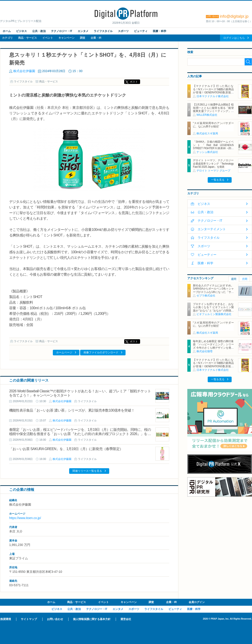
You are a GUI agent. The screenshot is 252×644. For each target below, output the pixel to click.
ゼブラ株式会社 (206, 296)
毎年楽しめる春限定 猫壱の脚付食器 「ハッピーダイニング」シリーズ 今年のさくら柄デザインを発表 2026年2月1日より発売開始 (213, 346)
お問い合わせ (55, 619)
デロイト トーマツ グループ (213, 171)
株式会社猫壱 (205, 351)
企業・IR (96, 38)
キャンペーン (66, 38)
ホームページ (64, 352)
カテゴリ (7, 38)
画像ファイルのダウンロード (101, 352)
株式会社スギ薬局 (207, 133)
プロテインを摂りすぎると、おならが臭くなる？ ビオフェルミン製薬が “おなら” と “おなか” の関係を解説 (213, 309)
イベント (48, 38)
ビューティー (207, 255)
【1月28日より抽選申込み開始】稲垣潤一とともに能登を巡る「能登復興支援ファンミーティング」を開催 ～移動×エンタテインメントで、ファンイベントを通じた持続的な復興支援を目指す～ (213, 113)
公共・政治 (39, 31)
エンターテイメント (212, 229)
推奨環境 (6, 619)
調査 (83, 38)
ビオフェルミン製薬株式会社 (214, 314)
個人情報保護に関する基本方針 (92, 619)
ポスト (134, 82)
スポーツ (123, 31)
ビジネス (21, 31)
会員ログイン (197, 602)
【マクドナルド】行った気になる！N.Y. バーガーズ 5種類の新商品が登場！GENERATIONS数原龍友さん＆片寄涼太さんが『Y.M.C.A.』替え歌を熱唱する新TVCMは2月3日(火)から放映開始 (213, 94)
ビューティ (141, 31)
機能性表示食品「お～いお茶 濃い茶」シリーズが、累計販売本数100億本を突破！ (72, 410)
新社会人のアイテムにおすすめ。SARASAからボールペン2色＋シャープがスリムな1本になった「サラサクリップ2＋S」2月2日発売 (213, 290)
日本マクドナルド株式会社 (213, 96)
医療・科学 (160, 31)
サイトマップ (29, 619)
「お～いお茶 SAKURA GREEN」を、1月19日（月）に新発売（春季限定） (66, 449)
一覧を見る (218, 180)
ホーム (7, 31)
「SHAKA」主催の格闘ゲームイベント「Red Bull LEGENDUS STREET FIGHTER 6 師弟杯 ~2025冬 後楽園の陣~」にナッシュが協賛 (213, 147)
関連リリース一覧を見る (87, 471)
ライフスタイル (103, 31)
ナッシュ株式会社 (207, 152)
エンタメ (83, 31)
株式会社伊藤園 (24, 71)
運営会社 (126, 619)
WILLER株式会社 (207, 115)
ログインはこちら (234, 38)
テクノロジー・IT (62, 31)
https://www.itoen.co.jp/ (25, 518)
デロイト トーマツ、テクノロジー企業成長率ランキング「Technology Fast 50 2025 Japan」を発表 (213, 164)
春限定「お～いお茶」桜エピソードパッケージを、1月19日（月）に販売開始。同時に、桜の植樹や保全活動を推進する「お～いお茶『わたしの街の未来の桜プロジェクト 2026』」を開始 (80, 434)
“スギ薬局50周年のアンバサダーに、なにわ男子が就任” (213, 125)
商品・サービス (28, 38)
